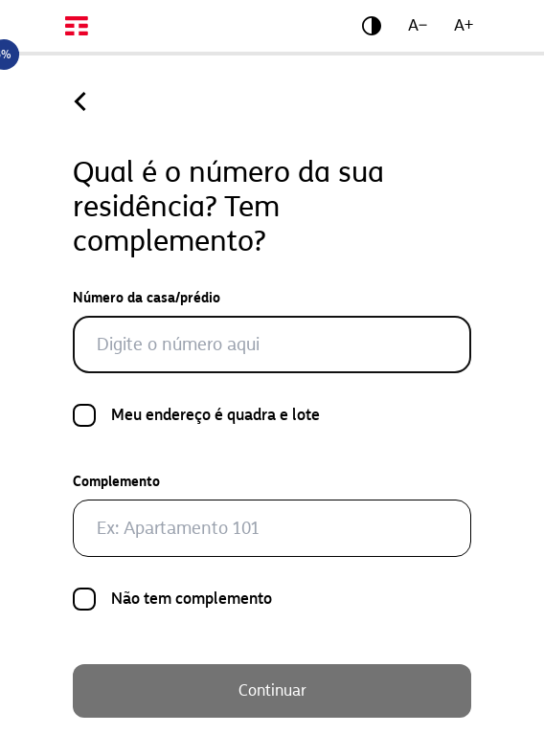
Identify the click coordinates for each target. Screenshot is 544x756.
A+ (464, 25)
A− (418, 25)
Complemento (116, 482)
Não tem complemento (192, 600)
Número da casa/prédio (147, 298)
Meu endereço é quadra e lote (215, 416)
